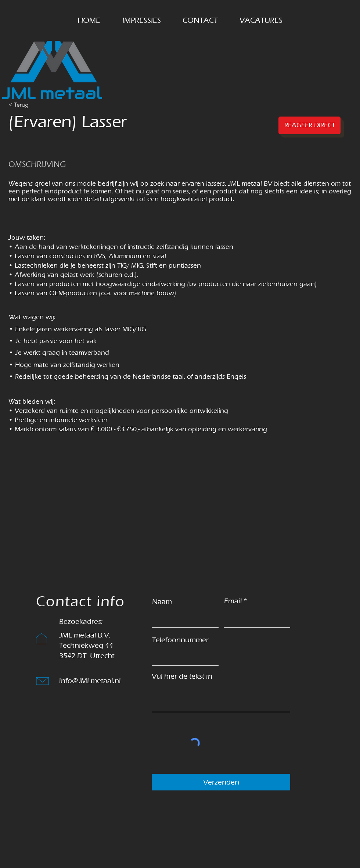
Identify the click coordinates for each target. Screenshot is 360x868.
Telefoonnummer (180, 640)
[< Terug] (35, 105)
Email (233, 601)
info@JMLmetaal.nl (90, 681)
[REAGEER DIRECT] (309, 125)
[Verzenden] (221, 782)
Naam (162, 602)
